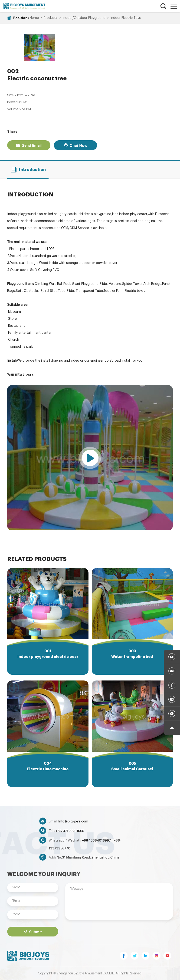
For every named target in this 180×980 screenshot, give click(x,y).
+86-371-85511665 (70, 830)
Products (51, 18)
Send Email (29, 145)
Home (34, 18)
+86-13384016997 (97, 840)
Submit (33, 932)
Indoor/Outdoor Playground (84, 18)
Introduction (28, 170)
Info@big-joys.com (73, 821)
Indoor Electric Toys (126, 18)
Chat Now (75, 145)
